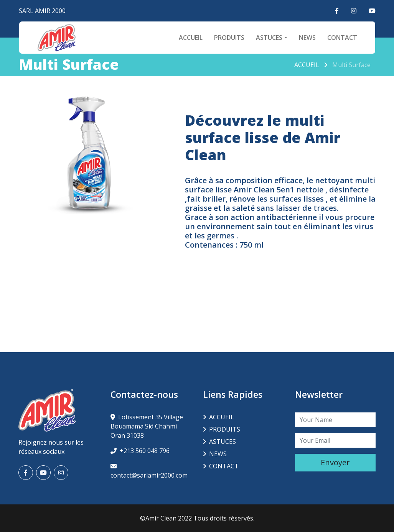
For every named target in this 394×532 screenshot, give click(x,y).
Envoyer (335, 462)
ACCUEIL (191, 38)
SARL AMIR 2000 (42, 11)
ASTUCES (269, 38)
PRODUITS (229, 38)
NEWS (307, 38)
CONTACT (342, 38)
